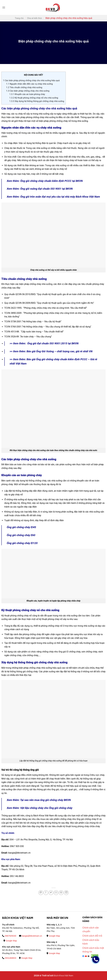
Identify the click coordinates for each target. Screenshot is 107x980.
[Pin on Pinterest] (61, 893)
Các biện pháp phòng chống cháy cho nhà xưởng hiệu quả (31, 80)
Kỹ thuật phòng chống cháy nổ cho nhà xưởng (34, 98)
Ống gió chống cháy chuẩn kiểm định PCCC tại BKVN (51, 181)
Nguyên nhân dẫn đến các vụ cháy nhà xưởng (29, 84)
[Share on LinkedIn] (66, 893)
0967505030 (9, 936)
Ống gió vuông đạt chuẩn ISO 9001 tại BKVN (46, 189)
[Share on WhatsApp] (41, 893)
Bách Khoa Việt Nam (63, 976)
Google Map (10, 941)
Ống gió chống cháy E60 (21, 535)
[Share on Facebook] (46, 893)
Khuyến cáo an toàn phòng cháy (27, 94)
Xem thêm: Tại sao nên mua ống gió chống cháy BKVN (39, 800)
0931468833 (9, 958)
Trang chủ (19, 18)
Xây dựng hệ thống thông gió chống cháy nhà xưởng (37, 101)
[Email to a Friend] (56, 893)
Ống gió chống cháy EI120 (23, 543)
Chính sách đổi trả (92, 936)
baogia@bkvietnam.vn (31, 936)
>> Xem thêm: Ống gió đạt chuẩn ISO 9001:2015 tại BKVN (44, 343)
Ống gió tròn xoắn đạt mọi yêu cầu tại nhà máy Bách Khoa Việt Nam (60, 197)
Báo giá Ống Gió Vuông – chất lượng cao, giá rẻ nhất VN (60, 351)
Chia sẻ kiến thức (35, 18)
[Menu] (4, 7)
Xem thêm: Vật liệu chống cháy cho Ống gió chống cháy (40, 808)
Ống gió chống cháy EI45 (21, 527)
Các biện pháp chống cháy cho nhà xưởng (28, 91)
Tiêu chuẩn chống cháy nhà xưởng (24, 87)
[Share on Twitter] (51, 893)
